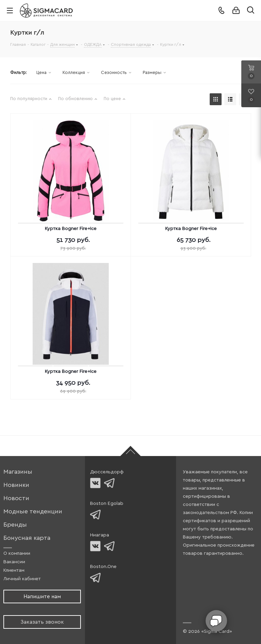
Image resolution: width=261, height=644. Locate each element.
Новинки (16, 485)
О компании (17, 553)
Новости (16, 498)
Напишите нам (42, 596)
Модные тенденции (33, 512)
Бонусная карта (27, 538)
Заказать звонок (42, 622)
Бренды (15, 525)
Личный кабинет (22, 579)
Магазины (18, 472)
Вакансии (14, 562)
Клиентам (14, 570)
